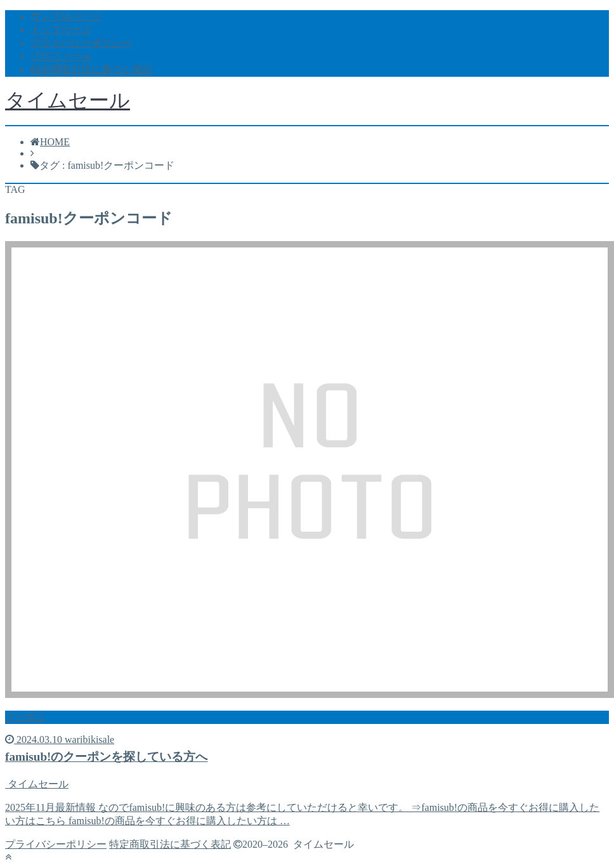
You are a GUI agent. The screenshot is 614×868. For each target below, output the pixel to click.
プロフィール (61, 56)
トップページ (61, 30)
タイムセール (68, 100)
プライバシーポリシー (81, 43)
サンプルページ (66, 16)
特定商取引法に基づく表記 (91, 69)
